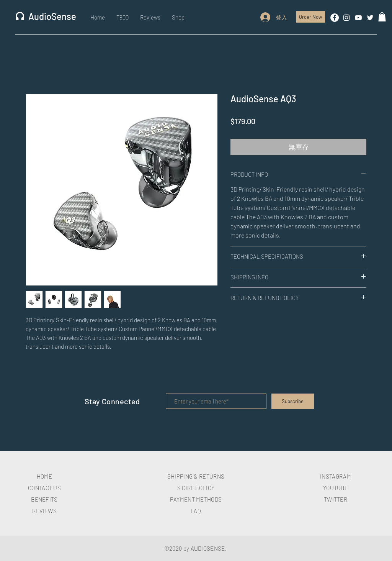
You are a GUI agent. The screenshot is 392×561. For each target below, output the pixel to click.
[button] (382, 17)
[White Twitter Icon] (370, 18)
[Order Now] (311, 17)
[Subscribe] (293, 401)
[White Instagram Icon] (346, 18)
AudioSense (52, 16)
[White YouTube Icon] (358, 18)
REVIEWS (44, 511)
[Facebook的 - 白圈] (335, 18)
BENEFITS (44, 499)
